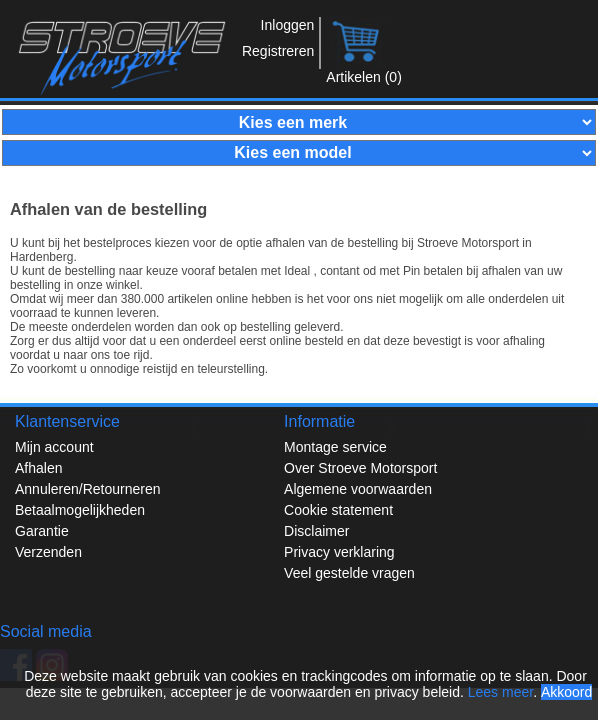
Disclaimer (316, 531)
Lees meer (500, 692)
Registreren (278, 51)
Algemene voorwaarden (358, 489)
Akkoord (566, 692)
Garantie (42, 531)
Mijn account (54, 447)
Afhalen (38, 468)
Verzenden (48, 552)
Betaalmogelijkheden (80, 510)
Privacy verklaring (339, 552)
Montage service (335, 447)
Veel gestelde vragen (349, 573)
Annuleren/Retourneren (88, 489)
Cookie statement (338, 510)
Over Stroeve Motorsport (360, 468)
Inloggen (288, 25)
